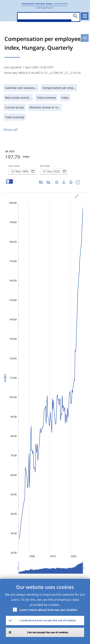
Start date (14, 166)
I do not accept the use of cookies (48, 632)
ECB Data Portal (45, 8)
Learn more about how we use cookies (48, 610)
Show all (10, 130)
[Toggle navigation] (85, 16)
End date (45, 166)
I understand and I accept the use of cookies (48, 620)
